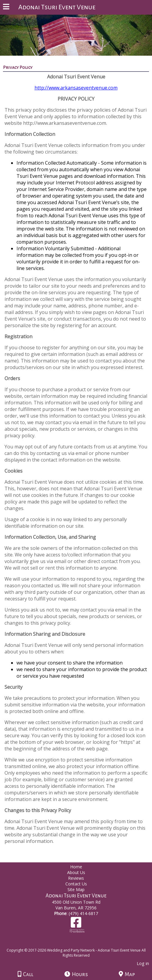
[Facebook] (76, 924)
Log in (143, 963)
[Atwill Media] (81, 944)
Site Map (76, 889)
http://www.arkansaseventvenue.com (76, 88)
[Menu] (6, 7)
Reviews (76, 878)
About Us (76, 872)
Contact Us (76, 884)
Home (76, 867)
